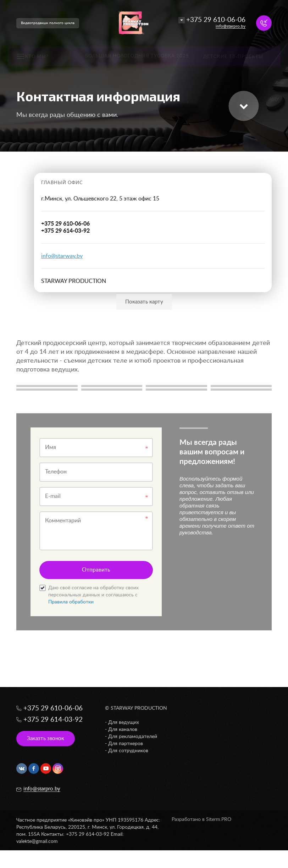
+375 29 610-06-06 (216, 20)
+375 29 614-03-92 (53, 720)
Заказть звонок (46, 739)
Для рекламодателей (133, 737)
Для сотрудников (128, 751)
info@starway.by (62, 256)
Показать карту (144, 302)
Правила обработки (71, 602)
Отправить (96, 570)
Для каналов (123, 730)
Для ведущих (124, 722)
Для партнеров (126, 744)
